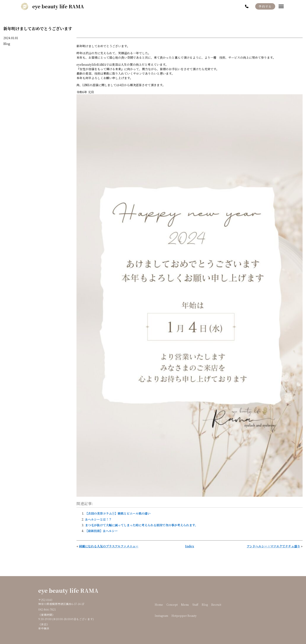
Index (190, 546)
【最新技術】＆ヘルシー (101, 531)
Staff (195, 605)
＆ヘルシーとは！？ (98, 519)
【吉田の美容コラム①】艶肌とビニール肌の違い (118, 513)
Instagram (161, 616)
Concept (172, 605)
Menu (185, 605)
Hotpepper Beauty (184, 616)
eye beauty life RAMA (68, 590)
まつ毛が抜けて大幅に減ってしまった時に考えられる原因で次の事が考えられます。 (141, 525)
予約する (265, 6)
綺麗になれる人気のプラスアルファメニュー (109, 546)
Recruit (216, 605)
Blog (7, 44)
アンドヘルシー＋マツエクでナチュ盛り (273, 546)
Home (159, 605)
